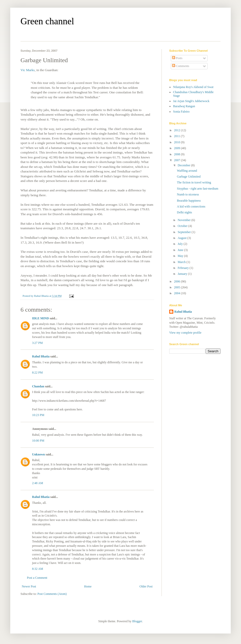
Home (88, 586)
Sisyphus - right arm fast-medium (198, 189)
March (182, 262)
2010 (178, 142)
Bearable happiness (189, 201)
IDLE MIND (41, 318)
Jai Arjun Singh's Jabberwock (191, 101)
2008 (178, 154)
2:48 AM (38, 483)
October (183, 226)
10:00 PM (38, 441)
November (185, 220)
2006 (178, 281)
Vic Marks (28, 70)
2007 (178, 160)
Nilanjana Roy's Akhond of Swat (193, 87)
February (184, 268)
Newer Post (29, 586)
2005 (178, 287)
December (184, 165)
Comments (181, 66)
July (181, 244)
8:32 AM (38, 569)
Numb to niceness (188, 194)
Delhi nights (184, 212)
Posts (177, 58)
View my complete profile (185, 333)
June (181, 250)
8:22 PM (37, 373)
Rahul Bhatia (41, 356)
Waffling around (187, 171)
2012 (178, 130)
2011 (178, 136)
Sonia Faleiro (181, 112)
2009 (178, 148)
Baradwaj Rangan (184, 106)
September (185, 232)
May (181, 256)
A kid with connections (191, 206)
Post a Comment (37, 578)
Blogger (137, 621)
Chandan (38, 386)
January (183, 274)
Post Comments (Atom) (52, 594)
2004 (178, 293)
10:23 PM (38, 415)
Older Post (146, 586)
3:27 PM (37, 343)
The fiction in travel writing (194, 182)
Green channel (47, 21)
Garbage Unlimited (189, 177)
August (183, 238)
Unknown (38, 454)
